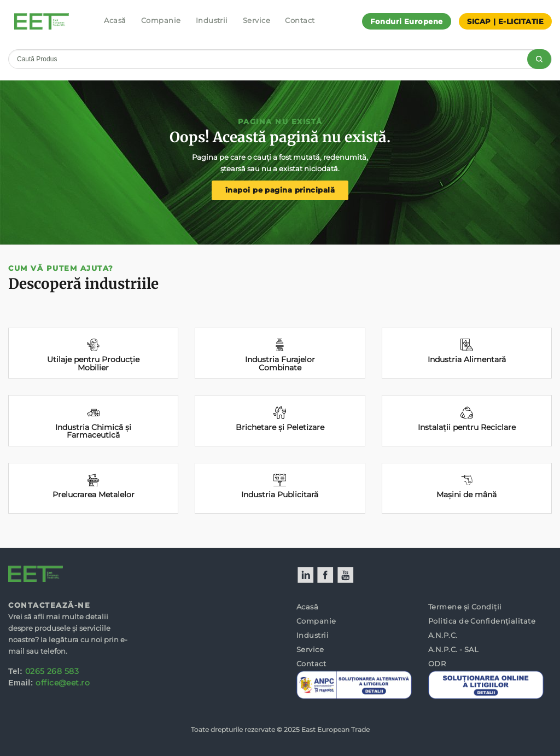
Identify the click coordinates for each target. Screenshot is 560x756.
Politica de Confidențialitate (482, 621)
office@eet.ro (63, 683)
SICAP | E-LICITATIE (505, 21)
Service (256, 20)
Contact (300, 20)
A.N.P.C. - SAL (453, 649)
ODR (437, 664)
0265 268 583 (52, 671)
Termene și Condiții (465, 607)
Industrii (212, 20)
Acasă (115, 20)
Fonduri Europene (406, 21)
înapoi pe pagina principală (280, 190)
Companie (161, 20)
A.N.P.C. (443, 635)
